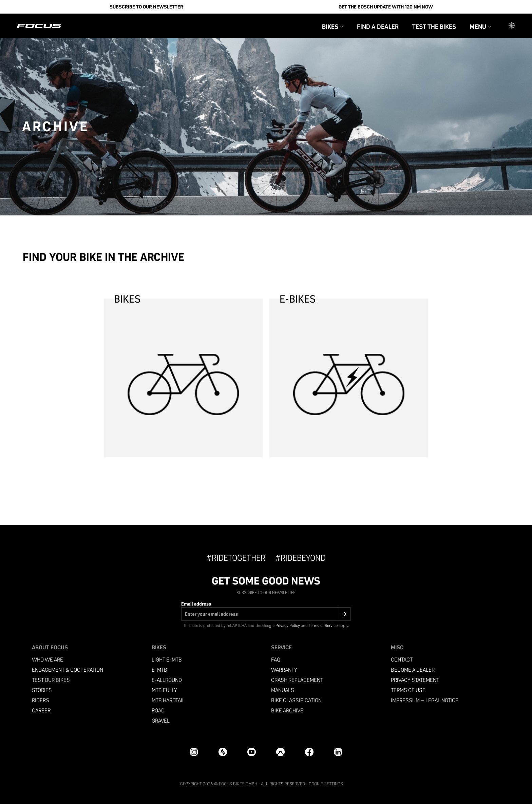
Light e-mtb (167, 660)
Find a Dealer (378, 27)
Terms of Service (323, 625)
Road (158, 711)
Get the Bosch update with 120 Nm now (386, 7)
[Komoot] (280, 752)
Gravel (161, 721)
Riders (41, 700)
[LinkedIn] (338, 752)
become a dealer (413, 670)
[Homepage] (39, 26)
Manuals (283, 690)
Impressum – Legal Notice (425, 700)
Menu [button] (480, 27)
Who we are (47, 660)
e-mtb (159, 670)
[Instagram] (194, 752)
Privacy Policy (288, 625)
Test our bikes (51, 680)
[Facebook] (309, 752)
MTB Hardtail (168, 700)
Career (41, 711)
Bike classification (296, 700)
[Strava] (223, 752)
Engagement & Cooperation (68, 670)
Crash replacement (297, 680)
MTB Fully (164, 690)
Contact (402, 660)
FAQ (276, 660)
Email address (196, 604)
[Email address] (266, 614)
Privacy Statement (415, 680)
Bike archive (287, 711)
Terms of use (408, 690)
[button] (512, 26)
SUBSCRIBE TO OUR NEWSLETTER (146, 7)
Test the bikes (434, 27)
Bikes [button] (333, 27)
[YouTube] (252, 752)
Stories (42, 690)
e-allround (167, 680)
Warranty (284, 670)
